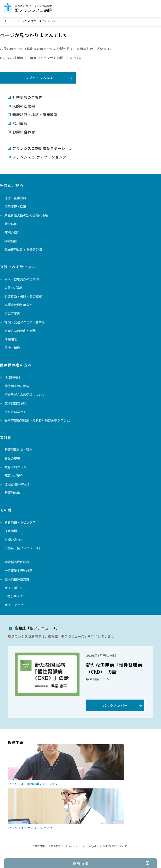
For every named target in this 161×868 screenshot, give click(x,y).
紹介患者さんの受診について (25, 394)
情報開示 (11, 339)
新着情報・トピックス (20, 522)
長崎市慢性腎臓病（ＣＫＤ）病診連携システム (37, 420)
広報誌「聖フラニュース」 (23, 548)
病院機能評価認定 (17, 562)
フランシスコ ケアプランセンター (41, 157)
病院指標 (11, 241)
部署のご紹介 (14, 476)
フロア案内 (12, 313)
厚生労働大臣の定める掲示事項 (26, 215)
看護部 (6, 437)
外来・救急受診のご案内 (22, 279)
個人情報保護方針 (17, 579)
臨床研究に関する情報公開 (23, 249)
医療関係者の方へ (16, 365)
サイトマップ (14, 605)
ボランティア (14, 596)
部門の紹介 (12, 232)
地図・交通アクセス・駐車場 (25, 322)
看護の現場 (12, 458)
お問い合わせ (24, 132)
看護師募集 (12, 493)
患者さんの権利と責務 (20, 331)
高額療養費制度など (18, 305)
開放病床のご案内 (17, 386)
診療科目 (11, 224)
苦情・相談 (12, 348)
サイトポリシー (15, 588)
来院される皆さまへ (18, 267)
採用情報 (20, 123)
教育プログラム (15, 467)
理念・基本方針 (15, 198)
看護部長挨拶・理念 (18, 450)
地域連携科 (12, 377)
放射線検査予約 (15, 403)
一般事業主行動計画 (18, 570)
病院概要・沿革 (15, 206)
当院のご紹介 (12, 186)
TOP (6, 21)
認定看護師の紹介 (17, 484)
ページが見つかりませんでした (36, 21)
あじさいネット (15, 412)
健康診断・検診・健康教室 (35, 115)
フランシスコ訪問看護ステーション (43, 148)
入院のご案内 (24, 106)
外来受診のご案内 (28, 97)
